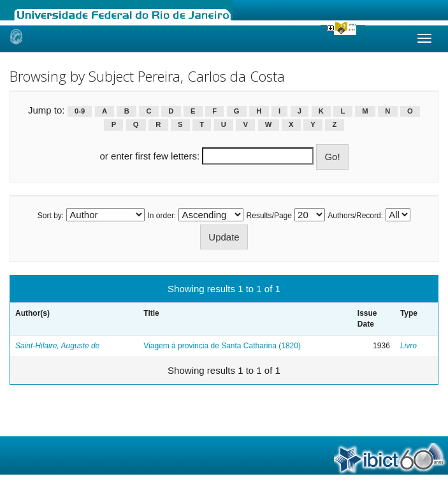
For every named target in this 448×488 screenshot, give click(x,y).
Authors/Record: (355, 216)
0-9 (80, 111)
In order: (162, 216)
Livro (408, 346)
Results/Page (269, 216)
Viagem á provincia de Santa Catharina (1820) (222, 346)
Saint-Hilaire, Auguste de (57, 346)
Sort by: (51, 216)
